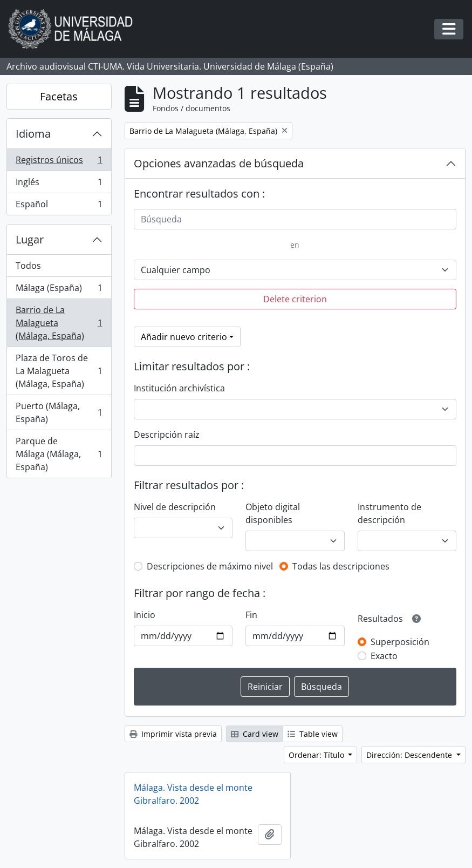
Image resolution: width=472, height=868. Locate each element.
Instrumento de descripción (389, 513)
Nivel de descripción (175, 507)
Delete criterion (295, 299)
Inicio (145, 615)
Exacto (384, 656)
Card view (255, 734)
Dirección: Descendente (410, 755)
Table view (313, 734)
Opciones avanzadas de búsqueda (219, 163)
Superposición (400, 642)
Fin (251, 615)
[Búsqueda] (295, 219)
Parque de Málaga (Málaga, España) (59, 454)
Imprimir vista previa (173, 734)
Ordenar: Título (317, 755)
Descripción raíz (167, 435)
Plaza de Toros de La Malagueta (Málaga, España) (59, 371)
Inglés (59, 184)
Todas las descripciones (341, 566)
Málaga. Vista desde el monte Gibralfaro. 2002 (193, 794)
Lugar (30, 239)
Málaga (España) (59, 290)
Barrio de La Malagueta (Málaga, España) (59, 323)
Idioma (33, 134)
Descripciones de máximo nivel (210, 566)
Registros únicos (59, 162)
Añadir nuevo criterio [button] (184, 337)
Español (59, 206)
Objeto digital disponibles (273, 513)
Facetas (59, 96)
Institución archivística (179, 388)
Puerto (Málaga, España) (59, 412)
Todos (28, 266)
